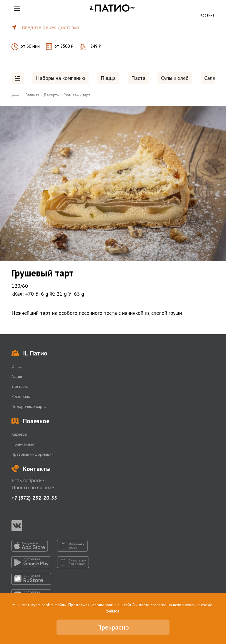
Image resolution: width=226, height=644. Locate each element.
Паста (138, 78)
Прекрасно (113, 627)
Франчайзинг (23, 444)
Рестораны (21, 396)
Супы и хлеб (175, 78)
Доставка (20, 386)
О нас (16, 366)
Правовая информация (33, 454)
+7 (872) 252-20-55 (34, 498)
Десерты (51, 95)
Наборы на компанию (60, 78)
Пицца (108, 78)
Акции (17, 376)
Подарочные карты (29, 406)
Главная (33, 95)
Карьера (19, 434)
